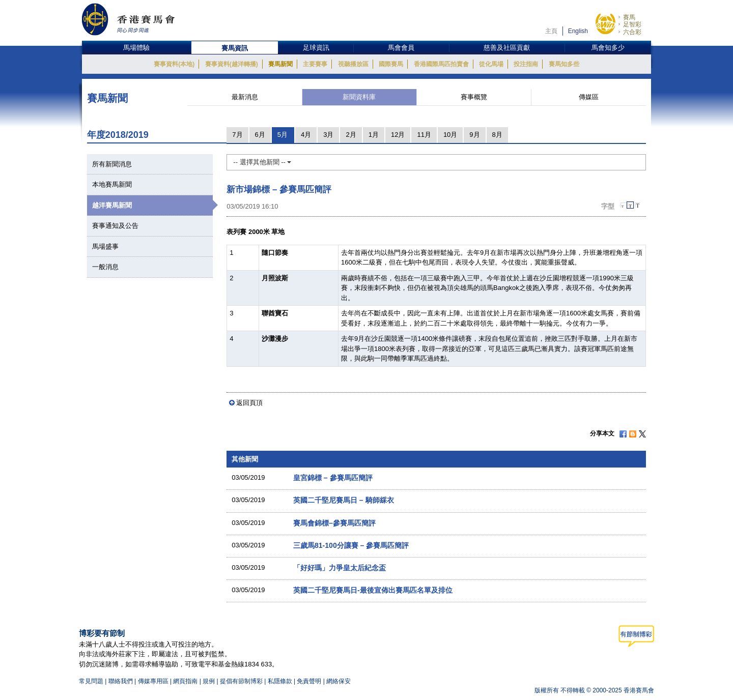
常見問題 (91, 681)
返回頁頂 (249, 403)
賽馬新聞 (280, 64)
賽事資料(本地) (174, 64)
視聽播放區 (353, 64)
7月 (237, 135)
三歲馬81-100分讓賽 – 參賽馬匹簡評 (351, 545)
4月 (306, 135)
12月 (398, 135)
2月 (351, 135)
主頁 (551, 31)
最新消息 (245, 97)
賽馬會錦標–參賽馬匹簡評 (334, 523)
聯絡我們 (121, 681)
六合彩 (632, 32)
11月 (424, 135)
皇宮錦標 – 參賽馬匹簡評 (333, 478)
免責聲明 (309, 681)
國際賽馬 (391, 64)
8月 (497, 135)
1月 (374, 135)
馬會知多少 (608, 48)
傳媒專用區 (153, 681)
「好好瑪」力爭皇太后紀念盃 (340, 568)
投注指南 (526, 64)
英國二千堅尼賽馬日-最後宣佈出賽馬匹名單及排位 (373, 590)
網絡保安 (339, 681)
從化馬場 (491, 64)
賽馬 (629, 17)
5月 (283, 135)
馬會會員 (401, 48)
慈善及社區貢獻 (507, 48)
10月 (450, 135)
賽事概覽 (474, 97)
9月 (474, 135)
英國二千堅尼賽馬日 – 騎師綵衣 (344, 500)
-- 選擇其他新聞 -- (262, 162)
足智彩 (632, 24)
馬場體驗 (136, 48)
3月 (328, 135)
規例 (209, 681)
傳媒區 (589, 97)
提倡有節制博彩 (241, 681)
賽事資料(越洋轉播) (232, 64)
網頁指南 (185, 681)
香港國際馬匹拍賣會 (441, 64)
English (578, 31)
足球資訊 (316, 48)
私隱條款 (280, 681)
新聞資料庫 (359, 97)
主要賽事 (315, 64)
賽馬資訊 (235, 48)
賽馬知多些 (564, 64)
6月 (260, 135)
